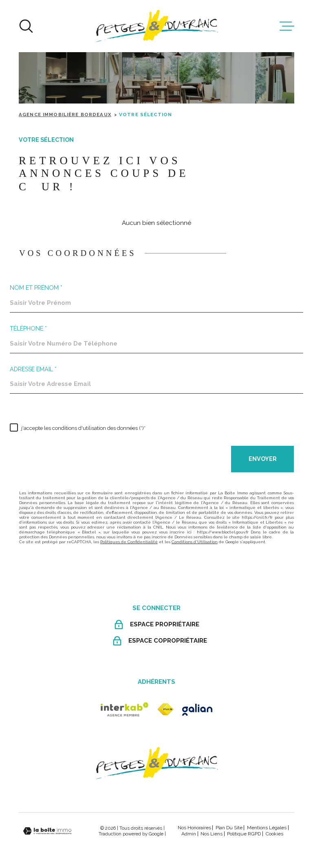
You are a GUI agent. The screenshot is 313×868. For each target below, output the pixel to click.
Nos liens (212, 834)
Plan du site (229, 828)
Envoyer (262, 459)
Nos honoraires (194, 828)
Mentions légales (267, 828)
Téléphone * (28, 328)
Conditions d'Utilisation (195, 542)
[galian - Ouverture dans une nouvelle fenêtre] (197, 710)
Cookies (274, 834)
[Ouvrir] (26, 26)
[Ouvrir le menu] (287, 26)
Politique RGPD (244, 834)
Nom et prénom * (36, 288)
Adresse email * (33, 369)
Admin (189, 834)
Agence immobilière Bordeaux (65, 115)
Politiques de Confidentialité (129, 542)
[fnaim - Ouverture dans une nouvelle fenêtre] (165, 709)
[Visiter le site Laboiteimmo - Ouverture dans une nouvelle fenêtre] (47, 831)
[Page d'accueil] (157, 26)
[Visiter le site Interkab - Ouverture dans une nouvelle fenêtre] (125, 709)
